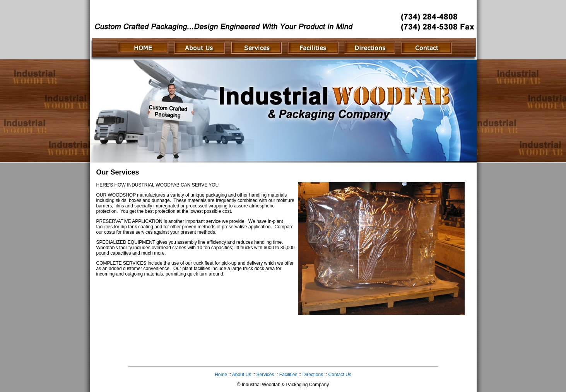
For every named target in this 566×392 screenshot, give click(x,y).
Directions (313, 375)
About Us (242, 375)
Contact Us (340, 375)
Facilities (288, 375)
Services (265, 375)
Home (221, 375)
